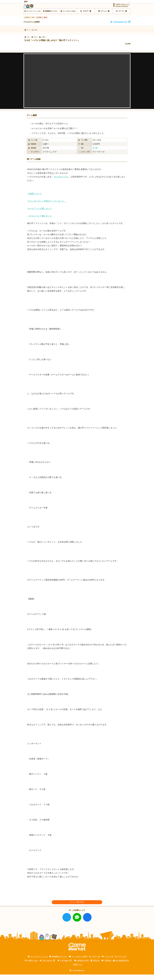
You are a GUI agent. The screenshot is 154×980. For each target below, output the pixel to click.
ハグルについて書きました (40, 221)
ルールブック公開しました (40, 214)
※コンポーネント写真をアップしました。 (47, 207)
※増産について (35, 199)
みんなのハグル (61, 182)
